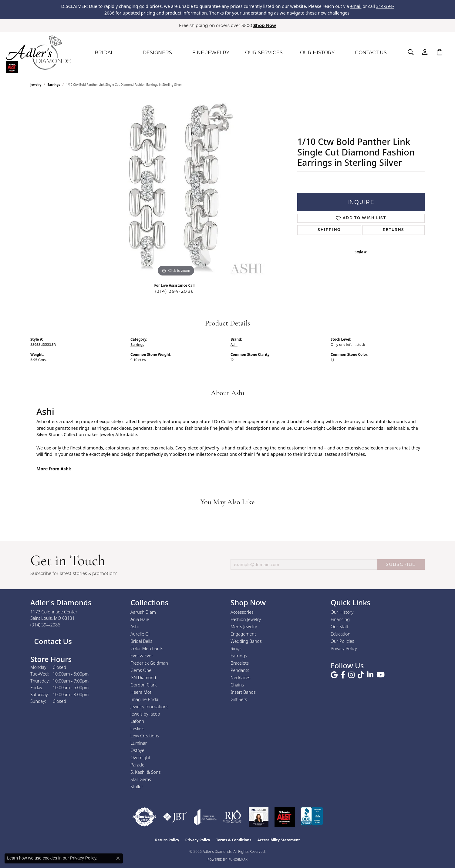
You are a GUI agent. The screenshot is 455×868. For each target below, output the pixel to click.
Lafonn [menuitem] (137, 721)
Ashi (234, 344)
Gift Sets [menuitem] (239, 699)
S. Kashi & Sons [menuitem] (145, 772)
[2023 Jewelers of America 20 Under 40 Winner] (259, 817)
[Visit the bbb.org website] (312, 817)
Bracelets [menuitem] (240, 663)
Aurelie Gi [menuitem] (140, 634)
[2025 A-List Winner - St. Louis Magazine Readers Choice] (285, 817)
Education (340, 634)
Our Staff (339, 627)
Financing (340, 619)
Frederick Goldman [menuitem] (149, 663)
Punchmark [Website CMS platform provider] (238, 860)
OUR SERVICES (264, 53)
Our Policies (342, 641)
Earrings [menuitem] (239, 656)
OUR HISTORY (317, 53)
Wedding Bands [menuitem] (246, 641)
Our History (342, 612)
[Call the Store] (45, 625)
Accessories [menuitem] (242, 612)
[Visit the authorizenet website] (144, 817)
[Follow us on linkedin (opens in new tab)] (370, 675)
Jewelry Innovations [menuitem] (150, 707)
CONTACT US (371, 53)
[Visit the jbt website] (175, 817)
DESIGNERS (157, 53)
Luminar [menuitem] (139, 743)
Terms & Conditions (234, 840)
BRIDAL (104, 53)
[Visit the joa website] (205, 817)
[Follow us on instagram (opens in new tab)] (351, 675)
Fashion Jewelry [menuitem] (246, 619)
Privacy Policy (344, 648)
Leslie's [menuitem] (137, 728)
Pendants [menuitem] (240, 670)
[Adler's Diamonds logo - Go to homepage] (39, 53)
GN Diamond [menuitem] (143, 678)
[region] (176, 187)
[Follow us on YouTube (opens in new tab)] (381, 675)
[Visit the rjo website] (233, 817)
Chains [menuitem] (237, 685)
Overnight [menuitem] (140, 758)
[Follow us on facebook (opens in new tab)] (343, 675)
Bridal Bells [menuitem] (141, 641)
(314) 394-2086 (174, 291)
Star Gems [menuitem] (141, 779)
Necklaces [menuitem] (240, 678)
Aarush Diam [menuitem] (143, 612)
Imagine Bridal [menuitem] (145, 699)
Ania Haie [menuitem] (140, 619)
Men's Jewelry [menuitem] (244, 627)
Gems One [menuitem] (141, 670)
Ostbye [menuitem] (137, 750)
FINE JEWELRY (211, 53)
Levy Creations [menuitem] (145, 736)
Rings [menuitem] (236, 648)
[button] (411, 52)
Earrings (54, 85)
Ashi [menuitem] (135, 627)
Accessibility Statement (278, 840)
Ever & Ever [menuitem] (142, 656)
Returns (394, 230)
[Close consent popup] (118, 858)
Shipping (329, 230)
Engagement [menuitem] (243, 634)
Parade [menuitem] (137, 765)
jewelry (36, 85)
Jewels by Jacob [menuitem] (145, 714)
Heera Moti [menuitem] (141, 692)
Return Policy (167, 840)
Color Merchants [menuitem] (147, 648)
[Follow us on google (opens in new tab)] (334, 675)
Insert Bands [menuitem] (243, 692)
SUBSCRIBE (401, 564)
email (356, 6)
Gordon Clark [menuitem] (144, 685)
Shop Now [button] (265, 25)
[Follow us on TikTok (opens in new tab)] (361, 675)
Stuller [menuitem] (137, 787)
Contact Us (52, 641)
